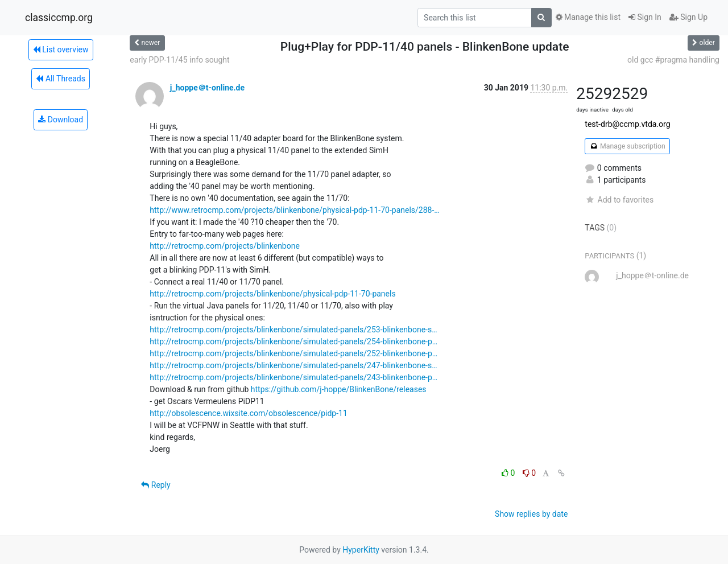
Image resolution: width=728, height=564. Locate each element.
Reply (156, 485)
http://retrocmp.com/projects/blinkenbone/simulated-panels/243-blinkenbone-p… (293, 377)
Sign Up (688, 17)
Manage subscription (627, 146)
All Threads (60, 79)
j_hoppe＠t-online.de (207, 88)
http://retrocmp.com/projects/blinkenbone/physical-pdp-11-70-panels (272, 294)
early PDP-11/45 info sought (179, 60)
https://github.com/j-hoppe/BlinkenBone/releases (339, 389)
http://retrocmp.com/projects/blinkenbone (225, 246)
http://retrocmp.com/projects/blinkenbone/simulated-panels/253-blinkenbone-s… (293, 330)
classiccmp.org (59, 18)
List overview (61, 50)
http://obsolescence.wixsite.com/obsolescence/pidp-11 (249, 413)
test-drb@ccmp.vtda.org (627, 124)
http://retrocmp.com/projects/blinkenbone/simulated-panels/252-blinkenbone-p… (293, 353)
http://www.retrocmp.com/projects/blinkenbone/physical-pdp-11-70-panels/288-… (294, 210)
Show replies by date (531, 514)
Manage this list (588, 17)
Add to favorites (619, 200)
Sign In (645, 17)
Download (61, 120)
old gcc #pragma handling (673, 60)
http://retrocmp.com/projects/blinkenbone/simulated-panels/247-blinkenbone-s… (293, 365)
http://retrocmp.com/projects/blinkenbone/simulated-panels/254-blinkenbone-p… (293, 341)
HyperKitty (361, 550)
